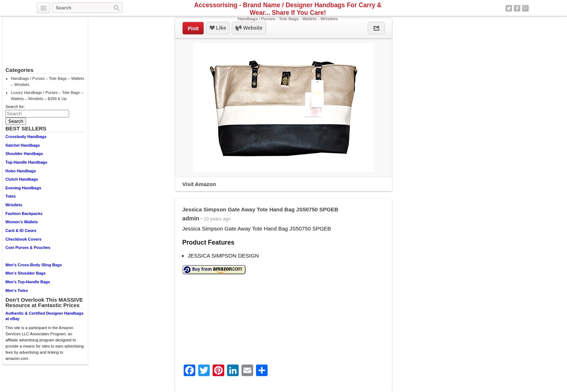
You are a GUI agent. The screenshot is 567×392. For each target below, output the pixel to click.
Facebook (517, 8)
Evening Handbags (23, 188)
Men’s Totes (17, 290)
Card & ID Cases (21, 231)
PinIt (193, 29)
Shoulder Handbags (24, 154)
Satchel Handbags (23, 145)
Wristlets (14, 205)
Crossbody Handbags (26, 137)
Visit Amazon (199, 184)
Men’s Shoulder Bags (25, 273)
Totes (11, 196)
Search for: (15, 107)
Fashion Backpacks (24, 214)
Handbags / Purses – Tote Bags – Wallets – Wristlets (47, 81)
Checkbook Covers (24, 239)
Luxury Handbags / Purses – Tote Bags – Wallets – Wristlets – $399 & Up (47, 96)
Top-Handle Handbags (26, 162)
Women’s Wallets (22, 222)
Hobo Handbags (21, 171)
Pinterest (525, 8)
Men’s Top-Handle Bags (28, 282)
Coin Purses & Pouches (28, 247)
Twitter (509, 8)
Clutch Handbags (22, 179)
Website (249, 28)
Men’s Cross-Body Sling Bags (34, 265)
